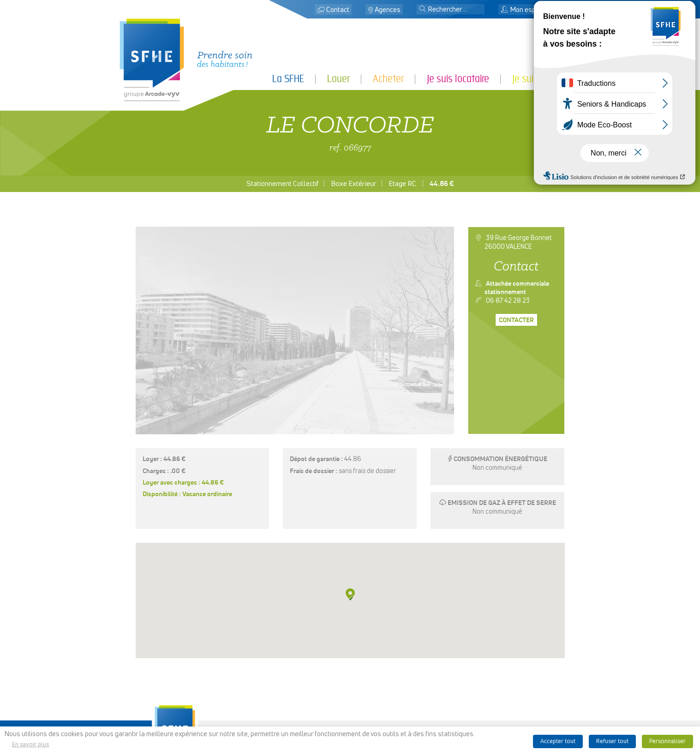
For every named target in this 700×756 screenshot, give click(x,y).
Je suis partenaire (547, 79)
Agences (388, 10)
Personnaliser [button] (667, 741)
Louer (338, 79)
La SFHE (288, 79)
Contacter (516, 320)
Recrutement (350, 708)
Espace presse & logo (467, 669)
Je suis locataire (458, 79)
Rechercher (350, 692)
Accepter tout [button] (558, 741)
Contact (338, 10)
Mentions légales (467, 677)
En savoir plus (30, 745)
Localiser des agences (350, 684)
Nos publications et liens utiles (467, 708)
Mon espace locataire (537, 10)
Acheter (388, 79)
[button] (423, 10)
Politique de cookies (467, 700)
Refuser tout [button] (612, 741)
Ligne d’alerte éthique (467, 715)
